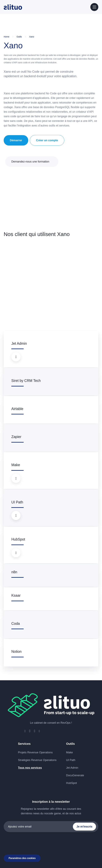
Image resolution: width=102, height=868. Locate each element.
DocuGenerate (75, 775)
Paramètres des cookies (22, 858)
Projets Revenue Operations (35, 752)
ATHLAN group (89, 847)
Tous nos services (30, 768)
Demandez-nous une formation (30, 162)
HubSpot (71, 783)
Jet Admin (72, 768)
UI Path (71, 760)
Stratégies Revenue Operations (37, 760)
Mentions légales (46, 847)
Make (69, 752)
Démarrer (16, 140)
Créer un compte (47, 140)
